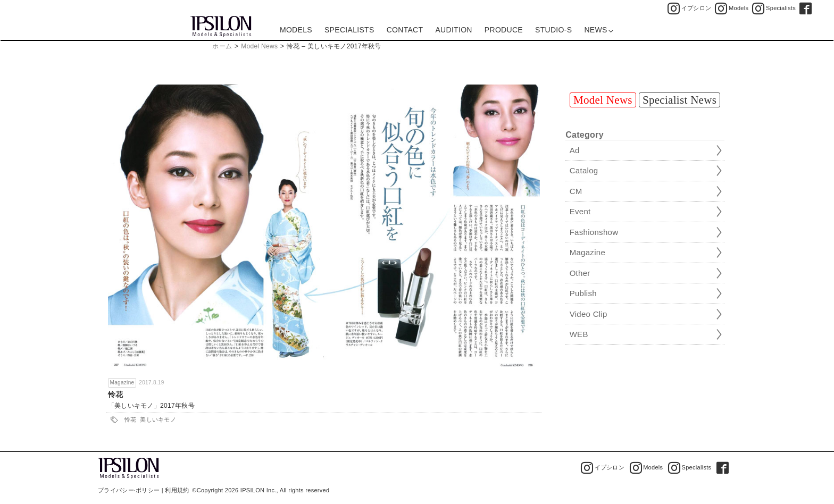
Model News (259, 46)
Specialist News (679, 100)
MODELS (296, 30)
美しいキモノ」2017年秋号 (155, 406)
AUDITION (453, 30)
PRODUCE (504, 30)
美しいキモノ (158, 419)
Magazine (122, 383)
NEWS (599, 30)
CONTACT (405, 30)
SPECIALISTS (349, 30)
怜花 (116, 394)
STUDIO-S (553, 30)
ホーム (222, 46)
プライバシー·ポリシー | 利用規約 (143, 490)
